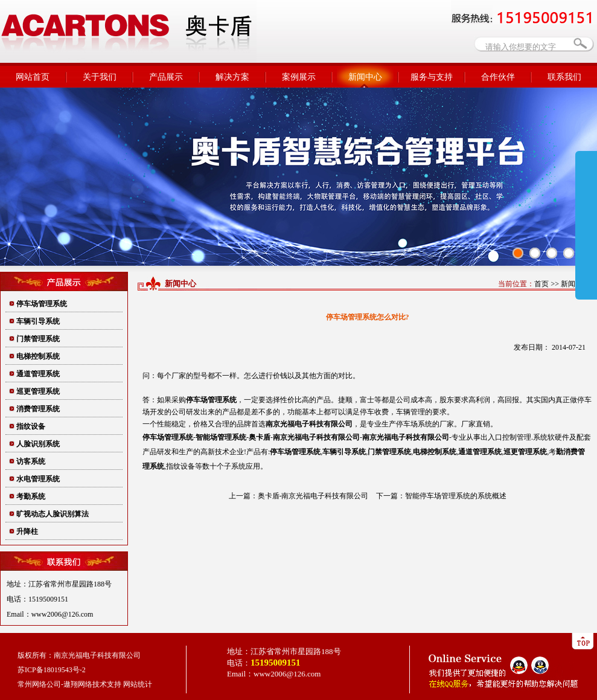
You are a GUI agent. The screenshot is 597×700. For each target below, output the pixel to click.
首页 (541, 284)
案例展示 (299, 77)
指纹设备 (31, 426)
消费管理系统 (38, 409)
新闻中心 (365, 77)
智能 (221, 437)
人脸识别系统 (38, 444)
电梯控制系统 (38, 356)
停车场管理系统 (42, 304)
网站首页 (33, 77)
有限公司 (309, 424)
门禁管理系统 (38, 339)
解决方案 (232, 77)
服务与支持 (432, 77)
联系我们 (564, 77)
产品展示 (166, 77)
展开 (586, 225)
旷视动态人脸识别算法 (53, 514)
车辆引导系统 (38, 321)
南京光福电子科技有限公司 (316, 437)
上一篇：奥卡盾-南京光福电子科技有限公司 (299, 496)
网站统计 (138, 684)
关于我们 (100, 77)
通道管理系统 (38, 374)
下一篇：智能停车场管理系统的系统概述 (441, 496)
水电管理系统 (38, 479)
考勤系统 (31, 496)
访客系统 (31, 461)
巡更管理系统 (38, 391)
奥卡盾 (260, 437)
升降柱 (27, 531)
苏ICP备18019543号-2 (52, 670)
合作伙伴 (498, 77)
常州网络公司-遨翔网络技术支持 (69, 684)
